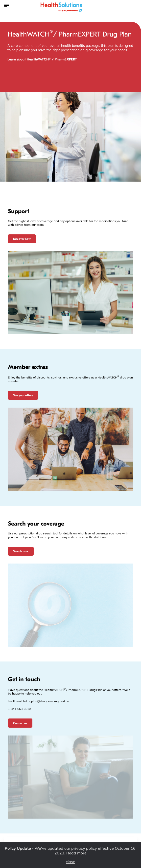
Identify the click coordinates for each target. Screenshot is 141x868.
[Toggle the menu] (6, 5)
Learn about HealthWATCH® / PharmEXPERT (42, 59)
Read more (76, 853)
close (70, 862)
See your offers (23, 395)
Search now (21, 551)
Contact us (20, 723)
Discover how (22, 239)
